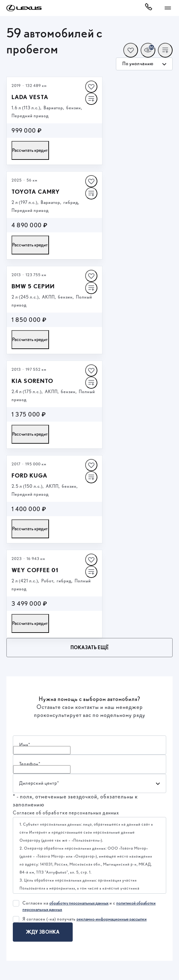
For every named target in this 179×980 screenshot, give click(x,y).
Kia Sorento (32, 381)
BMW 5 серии (33, 286)
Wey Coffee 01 (35, 570)
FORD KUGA (29, 475)
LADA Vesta (30, 97)
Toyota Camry (36, 192)
